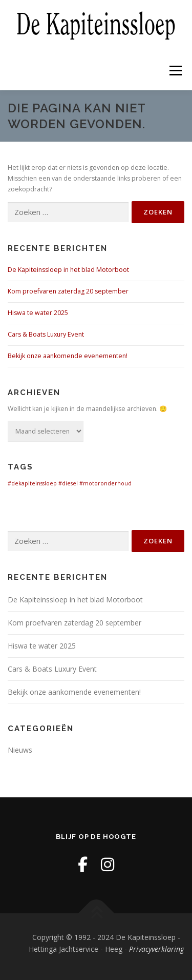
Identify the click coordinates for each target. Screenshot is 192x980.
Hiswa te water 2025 (38, 313)
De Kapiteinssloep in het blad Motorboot (68, 270)
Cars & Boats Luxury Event (47, 334)
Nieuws (20, 750)
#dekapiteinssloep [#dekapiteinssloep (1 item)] (32, 483)
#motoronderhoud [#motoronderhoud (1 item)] (105, 483)
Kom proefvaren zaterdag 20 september (68, 291)
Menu (175, 71)
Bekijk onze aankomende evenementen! (68, 356)
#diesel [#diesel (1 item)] (68, 483)
